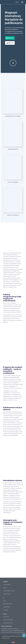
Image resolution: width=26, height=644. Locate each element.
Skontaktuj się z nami (8, 623)
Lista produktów (7, 584)
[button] (22, 2)
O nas (5, 601)
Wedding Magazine (13, 149)
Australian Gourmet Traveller (13, 116)
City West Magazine (13, 182)
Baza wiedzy (6, 617)
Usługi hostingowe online (9, 591)
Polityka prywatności (8, 604)
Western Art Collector (13, 215)
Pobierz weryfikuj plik (8, 620)
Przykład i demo (7, 594)
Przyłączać (6, 610)
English (17, 2)
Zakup (5, 588)
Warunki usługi (7, 607)
